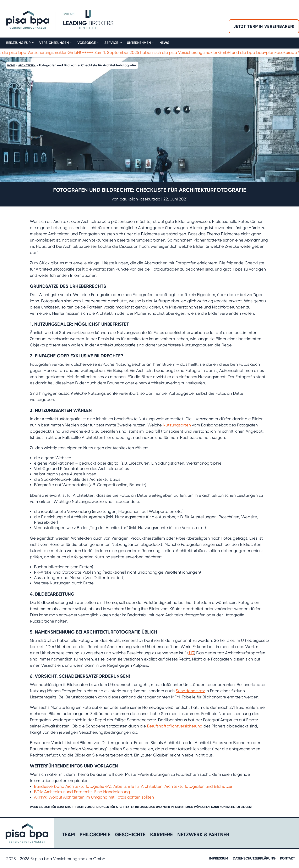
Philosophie (95, 835)
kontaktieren (230, 807)
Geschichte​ (130, 835)
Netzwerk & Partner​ (203, 835)
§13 (191, 653)
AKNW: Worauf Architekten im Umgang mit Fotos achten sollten (94, 797)
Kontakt (287, 859)
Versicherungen (54, 43)
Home (11, 65)
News (164, 43)
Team (69, 835)
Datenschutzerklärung (254, 859)
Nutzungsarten (177, 425)
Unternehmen (139, 43)
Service (111, 43)
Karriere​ (161, 835)
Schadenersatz (190, 691)
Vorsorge (87, 43)
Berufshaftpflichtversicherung (175, 726)
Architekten (27, 65)
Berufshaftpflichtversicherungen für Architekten (96, 807)
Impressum (219, 859)
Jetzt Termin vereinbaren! (264, 26)
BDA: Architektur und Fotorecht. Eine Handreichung (82, 792)
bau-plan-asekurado (140, 199)
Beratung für (18, 43)
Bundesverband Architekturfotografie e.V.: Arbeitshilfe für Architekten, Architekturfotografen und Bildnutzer (133, 786)
